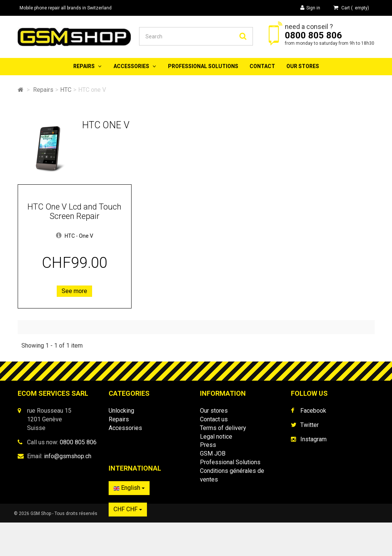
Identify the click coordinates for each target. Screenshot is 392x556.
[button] (59, 236)
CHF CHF (310, 513)
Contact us (214, 419)
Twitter (310, 425)
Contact (262, 66)
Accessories (131, 66)
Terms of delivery (223, 428)
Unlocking (121, 411)
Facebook (313, 411)
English (311, 491)
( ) (351, 8)
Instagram (313, 439)
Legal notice (216, 437)
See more (74, 291)
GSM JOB (213, 453)
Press (208, 445)
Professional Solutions (203, 66)
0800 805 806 (313, 35)
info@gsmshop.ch (68, 456)
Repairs (84, 66)
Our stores (303, 66)
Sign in (310, 8)
